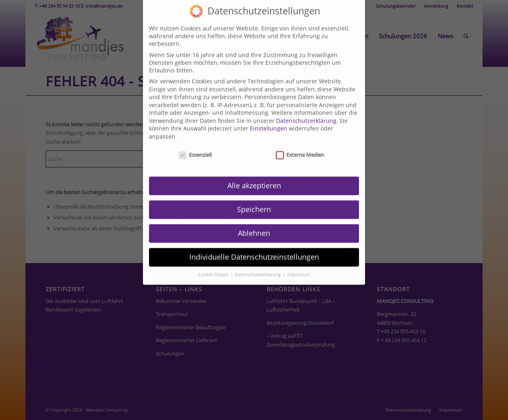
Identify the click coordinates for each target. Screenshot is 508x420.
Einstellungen (269, 112)
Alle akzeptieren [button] (254, 169)
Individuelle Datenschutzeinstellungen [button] (254, 241)
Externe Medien (300, 138)
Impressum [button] (299, 258)
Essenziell (195, 138)
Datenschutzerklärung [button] (258, 258)
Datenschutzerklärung (306, 104)
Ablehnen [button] (254, 217)
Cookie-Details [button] (214, 258)
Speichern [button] (254, 193)
